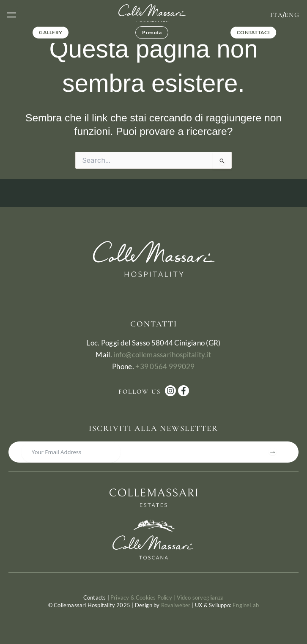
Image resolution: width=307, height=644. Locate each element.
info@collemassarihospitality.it (162, 355)
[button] (11, 14)
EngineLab (246, 605)
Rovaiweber (176, 605)
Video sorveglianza (200, 597)
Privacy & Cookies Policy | (143, 597)
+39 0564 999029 (165, 366)
